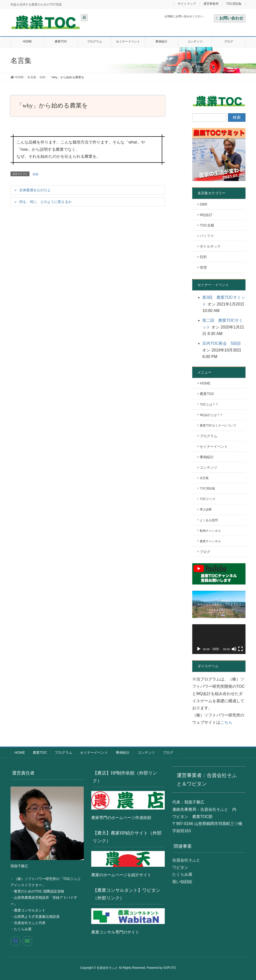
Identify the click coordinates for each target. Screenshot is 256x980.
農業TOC (207, 394)
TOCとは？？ (209, 404)
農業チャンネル (210, 541)
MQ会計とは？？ (211, 415)
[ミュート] (234, 649)
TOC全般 (207, 225)
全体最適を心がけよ (35, 190)
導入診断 (206, 509)
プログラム (208, 436)
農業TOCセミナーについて (218, 425)
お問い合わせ (230, 18)
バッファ (207, 236)
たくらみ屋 (182, 874)
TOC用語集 (234, 4)
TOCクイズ (207, 499)
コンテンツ (208, 467)
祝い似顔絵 (182, 882)
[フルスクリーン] (240, 649)
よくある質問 (209, 520)
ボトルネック (210, 246)
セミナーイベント (214, 446)
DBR (203, 204)
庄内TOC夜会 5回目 (221, 343)
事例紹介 (207, 457)
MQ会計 (206, 215)
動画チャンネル (210, 531)
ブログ (205, 552)
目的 (35, 174)
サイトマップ (187, 4)
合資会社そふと (186, 860)
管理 (203, 267)
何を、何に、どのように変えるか (45, 202)
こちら (226, 722)
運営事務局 (211, 4)
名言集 (204, 478)
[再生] (199, 649)
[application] (219, 639)
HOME (205, 383)
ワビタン (180, 867)
